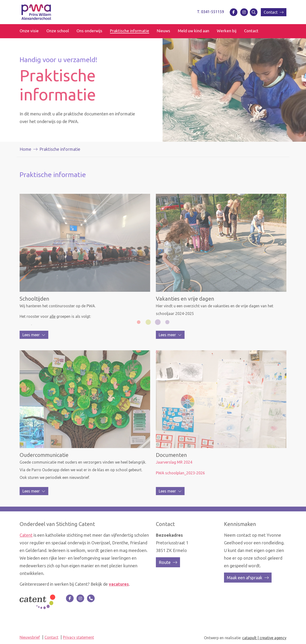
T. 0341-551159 (210, 12)
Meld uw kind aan (194, 31)
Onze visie (29, 31)
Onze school (58, 31)
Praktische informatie (130, 31)
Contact (274, 12)
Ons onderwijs (89, 31)
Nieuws (164, 31)
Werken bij (227, 31)
